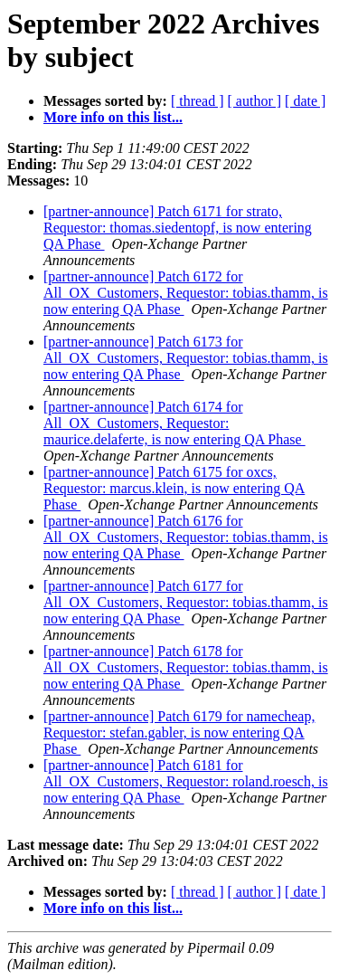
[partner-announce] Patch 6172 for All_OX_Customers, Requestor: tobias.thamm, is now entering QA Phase (186, 293)
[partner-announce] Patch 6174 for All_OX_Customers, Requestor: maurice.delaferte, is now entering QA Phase (174, 423)
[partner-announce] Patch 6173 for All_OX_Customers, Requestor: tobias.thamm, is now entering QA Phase (186, 358)
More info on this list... (113, 117)
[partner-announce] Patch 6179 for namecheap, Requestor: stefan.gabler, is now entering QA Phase (179, 733)
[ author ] (255, 101)
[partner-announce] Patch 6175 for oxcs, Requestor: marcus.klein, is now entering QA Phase (174, 488)
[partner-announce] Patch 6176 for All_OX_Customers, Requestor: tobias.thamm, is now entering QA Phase (186, 537)
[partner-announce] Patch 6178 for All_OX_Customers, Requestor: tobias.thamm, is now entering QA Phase (186, 667)
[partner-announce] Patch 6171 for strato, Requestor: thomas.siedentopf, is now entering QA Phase (178, 228)
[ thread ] (198, 101)
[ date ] (305, 101)
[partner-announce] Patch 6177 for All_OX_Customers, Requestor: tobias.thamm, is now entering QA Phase (186, 602)
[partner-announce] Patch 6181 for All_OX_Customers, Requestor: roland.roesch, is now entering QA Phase (186, 781)
